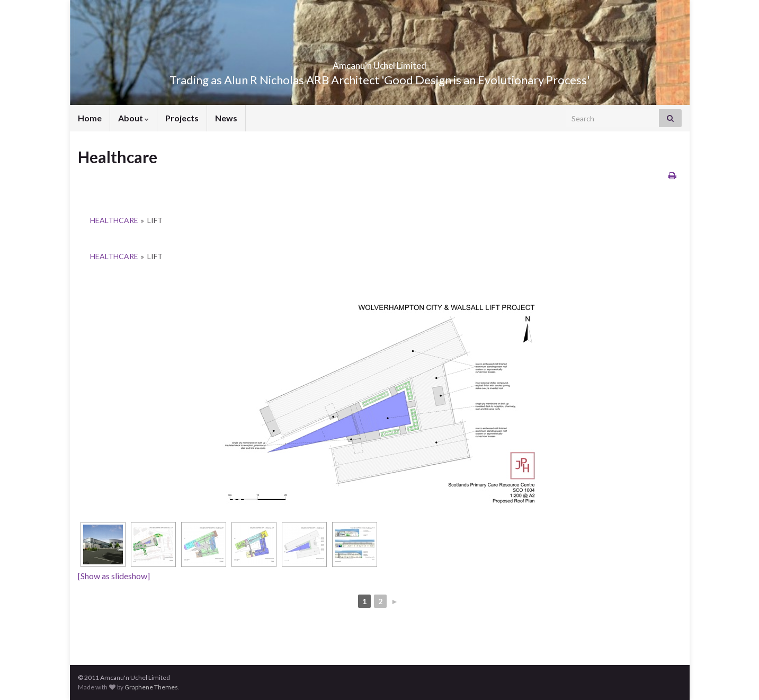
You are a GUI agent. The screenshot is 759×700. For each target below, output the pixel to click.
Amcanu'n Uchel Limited (380, 62)
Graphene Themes (151, 687)
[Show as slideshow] (114, 576)
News (226, 118)
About (133, 118)
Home (90, 118)
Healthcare (114, 220)
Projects (182, 118)
